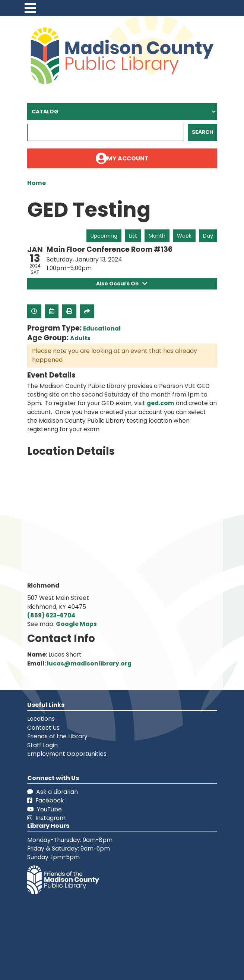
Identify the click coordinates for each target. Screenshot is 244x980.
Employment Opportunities (67, 754)
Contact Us (43, 728)
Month (157, 236)
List (133, 236)
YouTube (45, 809)
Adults (80, 338)
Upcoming (104, 236)
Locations (41, 719)
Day (208, 236)
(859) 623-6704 (51, 615)
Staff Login (42, 745)
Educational (102, 328)
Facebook (46, 800)
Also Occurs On (122, 284)
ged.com (161, 403)
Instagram (46, 818)
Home (37, 183)
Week (184, 236)
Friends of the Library (57, 736)
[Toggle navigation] (31, 8)
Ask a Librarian (53, 792)
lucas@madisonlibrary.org (89, 663)
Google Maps (76, 624)
